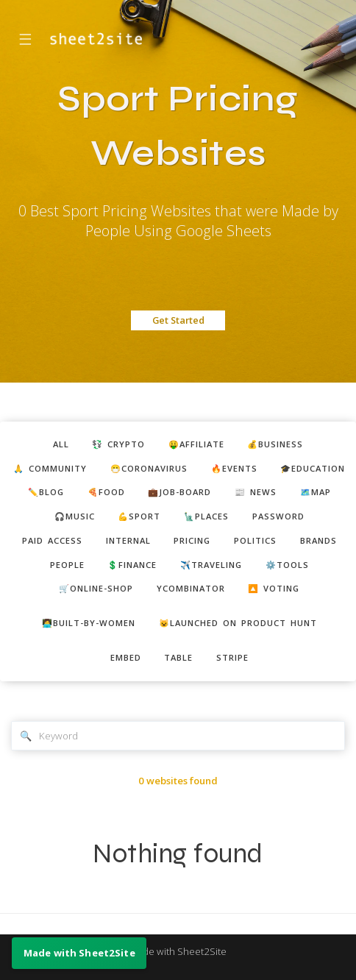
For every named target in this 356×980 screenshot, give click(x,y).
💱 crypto (118, 444)
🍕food (106, 492)
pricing (192, 540)
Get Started (178, 320)
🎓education (313, 468)
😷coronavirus (149, 468)
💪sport (139, 516)
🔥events (234, 468)
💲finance (132, 565)
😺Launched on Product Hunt (238, 623)
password (278, 516)
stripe (232, 657)
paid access (52, 540)
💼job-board (179, 492)
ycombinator (191, 588)
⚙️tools (287, 565)
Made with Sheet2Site (178, 951)
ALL (61, 444)
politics (255, 540)
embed (126, 657)
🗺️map (316, 492)
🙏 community (50, 468)
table (178, 657)
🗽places (206, 516)
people (67, 565)
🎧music (75, 516)
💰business (275, 444)
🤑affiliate (196, 444)
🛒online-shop (96, 588)
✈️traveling (211, 565)
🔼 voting (274, 588)
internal (128, 540)
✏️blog (46, 492)
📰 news (256, 492)
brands (318, 540)
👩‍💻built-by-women (89, 623)
